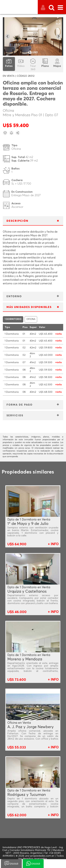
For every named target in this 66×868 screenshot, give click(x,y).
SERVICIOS (15, 416)
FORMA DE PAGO (20, 405)
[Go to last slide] (7, 37)
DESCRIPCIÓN (17, 221)
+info (59, 334)
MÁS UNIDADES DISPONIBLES (29, 307)
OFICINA (31, 319)
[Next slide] (59, 37)
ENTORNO (14, 296)
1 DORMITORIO (13, 319)
